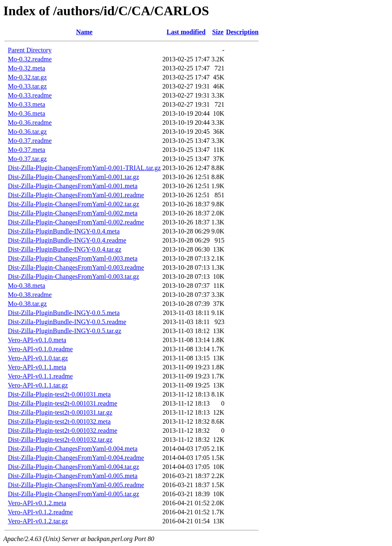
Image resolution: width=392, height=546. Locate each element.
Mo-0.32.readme (30, 59)
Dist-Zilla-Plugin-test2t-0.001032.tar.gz (60, 440)
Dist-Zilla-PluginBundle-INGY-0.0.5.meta (64, 313)
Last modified (186, 32)
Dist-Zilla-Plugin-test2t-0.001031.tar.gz (60, 412)
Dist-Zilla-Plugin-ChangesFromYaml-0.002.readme (76, 222)
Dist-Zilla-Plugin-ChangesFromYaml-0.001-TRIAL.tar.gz (84, 168)
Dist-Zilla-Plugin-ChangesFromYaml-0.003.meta (73, 258)
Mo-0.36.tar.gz (27, 132)
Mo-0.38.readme (30, 295)
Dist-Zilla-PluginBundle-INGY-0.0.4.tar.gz (65, 249)
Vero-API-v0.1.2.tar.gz (38, 521)
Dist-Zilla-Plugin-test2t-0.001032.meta (59, 421)
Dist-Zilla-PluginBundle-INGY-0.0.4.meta (64, 231)
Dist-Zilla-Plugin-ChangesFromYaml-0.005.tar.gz (73, 494)
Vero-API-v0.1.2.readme (40, 512)
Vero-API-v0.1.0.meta (37, 340)
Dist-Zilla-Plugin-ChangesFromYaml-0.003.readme (76, 267)
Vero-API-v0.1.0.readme (40, 349)
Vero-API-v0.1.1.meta (37, 367)
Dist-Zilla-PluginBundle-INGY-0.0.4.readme (67, 240)
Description (242, 32)
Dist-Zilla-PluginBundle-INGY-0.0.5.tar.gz (65, 331)
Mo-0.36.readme (30, 122)
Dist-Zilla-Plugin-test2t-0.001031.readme (63, 403)
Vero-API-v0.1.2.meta (37, 503)
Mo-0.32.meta (27, 68)
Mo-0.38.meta (27, 286)
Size (218, 32)
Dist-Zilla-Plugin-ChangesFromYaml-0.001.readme (76, 195)
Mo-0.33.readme (30, 95)
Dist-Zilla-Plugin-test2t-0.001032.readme (63, 430)
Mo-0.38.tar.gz (27, 304)
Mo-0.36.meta (27, 113)
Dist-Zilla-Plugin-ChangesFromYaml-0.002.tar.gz (73, 204)
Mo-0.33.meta (27, 104)
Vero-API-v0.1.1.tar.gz (38, 385)
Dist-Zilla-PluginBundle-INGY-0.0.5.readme (67, 322)
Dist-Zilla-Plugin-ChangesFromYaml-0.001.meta (73, 186)
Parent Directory (30, 50)
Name (84, 32)
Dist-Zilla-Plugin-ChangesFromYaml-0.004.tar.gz (73, 467)
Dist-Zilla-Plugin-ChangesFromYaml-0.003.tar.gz (73, 276)
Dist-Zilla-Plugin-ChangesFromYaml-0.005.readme (76, 485)
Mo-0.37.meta (27, 150)
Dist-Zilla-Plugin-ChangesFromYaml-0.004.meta (73, 449)
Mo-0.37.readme (30, 141)
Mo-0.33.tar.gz (27, 86)
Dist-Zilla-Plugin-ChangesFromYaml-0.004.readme (76, 458)
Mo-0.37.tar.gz (27, 159)
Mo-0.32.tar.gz (27, 77)
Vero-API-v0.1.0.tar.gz (38, 358)
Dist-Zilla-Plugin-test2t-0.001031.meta (59, 394)
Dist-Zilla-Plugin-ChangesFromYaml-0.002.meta (73, 213)
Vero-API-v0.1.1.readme (40, 376)
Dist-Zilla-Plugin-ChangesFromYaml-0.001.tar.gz (73, 177)
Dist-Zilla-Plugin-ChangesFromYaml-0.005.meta (73, 476)
